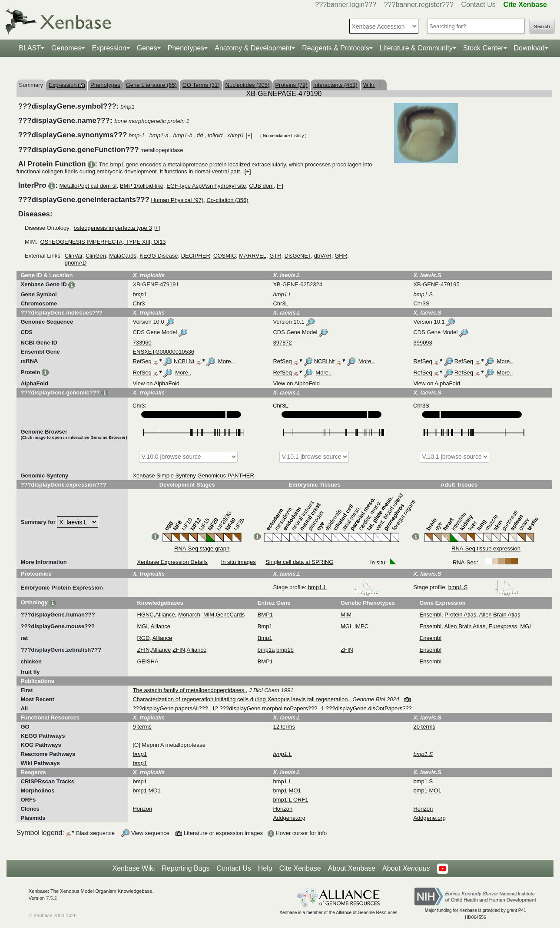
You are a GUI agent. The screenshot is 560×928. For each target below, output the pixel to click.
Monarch (189, 615)
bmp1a (266, 650)
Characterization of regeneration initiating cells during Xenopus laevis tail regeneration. (241, 699)
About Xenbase (352, 868)
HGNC (145, 615)
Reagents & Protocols (336, 48)
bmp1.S (484, 587)
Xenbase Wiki (133, 868)
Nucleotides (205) (248, 85)
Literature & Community (416, 48)
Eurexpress (503, 626)
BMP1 (265, 615)
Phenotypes (186, 48)
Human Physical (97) (177, 200)
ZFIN (143, 650)
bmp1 (140, 781)
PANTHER (241, 476)
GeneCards (230, 615)
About (406, 868)
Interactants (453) (335, 85)
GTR (275, 256)
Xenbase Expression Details (172, 562)
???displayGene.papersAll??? (170, 708)
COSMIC (225, 256)
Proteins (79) (291, 85)
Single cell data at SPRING (299, 562)
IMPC (362, 626)
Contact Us (479, 5)
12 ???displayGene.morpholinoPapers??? (265, 708)
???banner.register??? (419, 5)
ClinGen (96, 256)
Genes (147, 48)
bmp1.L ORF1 (290, 800)
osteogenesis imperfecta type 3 (113, 228)
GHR (341, 256)
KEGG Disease (159, 256)
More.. (226, 361)
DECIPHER (196, 256)
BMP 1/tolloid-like (142, 186)
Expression (109, 48)
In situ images (239, 562)
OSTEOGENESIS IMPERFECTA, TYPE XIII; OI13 (103, 242)
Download (529, 48)
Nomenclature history (283, 136)
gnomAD (76, 263)
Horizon (142, 809)
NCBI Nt (184, 361)
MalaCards (123, 256)
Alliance (165, 615)
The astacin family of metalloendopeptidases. (189, 690)
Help (265, 868)
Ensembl (431, 615)
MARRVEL (253, 256)
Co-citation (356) (227, 200)
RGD (143, 638)
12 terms (284, 727)
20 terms (424, 727)
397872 (282, 343)
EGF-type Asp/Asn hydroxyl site (206, 186)
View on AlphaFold (156, 383)
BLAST (30, 48)
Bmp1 (265, 626)
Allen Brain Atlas (500, 615)
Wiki (369, 85)
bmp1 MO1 (146, 790)
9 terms (142, 727)
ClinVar (74, 256)
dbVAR (323, 256)
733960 (142, 343)
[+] (249, 135)
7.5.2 (51, 898)
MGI (142, 626)
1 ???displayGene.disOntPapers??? (366, 708)
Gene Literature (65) (151, 85)
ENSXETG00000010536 (163, 352)
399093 (422, 343)
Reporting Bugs (186, 868)
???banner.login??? (346, 5)
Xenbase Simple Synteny (164, 476)
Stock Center (483, 48)
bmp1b (285, 650)
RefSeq (142, 361)
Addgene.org (289, 818)
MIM (209, 615)
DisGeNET (298, 256)
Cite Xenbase (300, 868)
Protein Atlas (460, 615)
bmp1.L (343, 587)
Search (542, 27)
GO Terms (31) (201, 85)
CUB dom (261, 186)
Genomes (66, 48)
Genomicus (212, 476)
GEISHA (147, 661)
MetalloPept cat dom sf (88, 186)
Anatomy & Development (253, 48)
